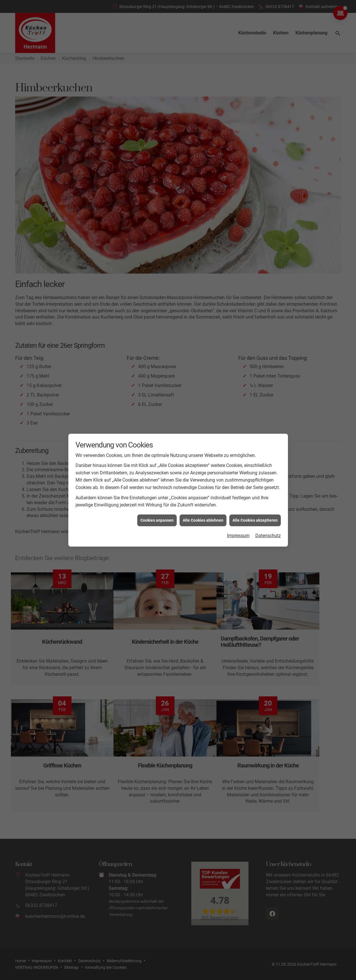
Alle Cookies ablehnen (203, 517)
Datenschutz (268, 532)
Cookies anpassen (157, 517)
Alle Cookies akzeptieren (255, 517)
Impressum (238, 532)
